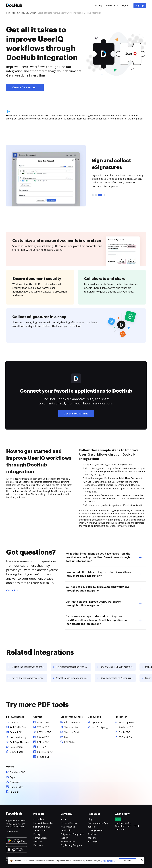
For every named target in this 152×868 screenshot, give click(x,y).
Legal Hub (66, 830)
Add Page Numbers (20, 742)
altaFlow (92, 838)
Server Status (40, 830)
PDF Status (70, 742)
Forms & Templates (43, 823)
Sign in (126, 5)
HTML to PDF (44, 732)
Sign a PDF (97, 722)
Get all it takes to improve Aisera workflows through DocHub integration (29, 678)
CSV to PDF (43, 737)
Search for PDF (18, 772)
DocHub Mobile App (98, 823)
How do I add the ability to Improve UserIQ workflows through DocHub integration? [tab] (103, 574)
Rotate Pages (17, 747)
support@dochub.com (16, 821)
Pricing (98, 5)
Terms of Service (69, 823)
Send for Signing (99, 727)
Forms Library (40, 838)
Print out (14, 792)
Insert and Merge (18, 737)
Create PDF (16, 732)
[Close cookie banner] (142, 860)
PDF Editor (39, 819)
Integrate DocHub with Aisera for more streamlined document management (118, 667)
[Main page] (14, 6)
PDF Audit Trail (126, 737)
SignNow (92, 834)
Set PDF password (128, 722)
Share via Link (71, 727)
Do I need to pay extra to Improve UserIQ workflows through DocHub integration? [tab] (103, 589)
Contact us (12, 590)
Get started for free (76, 414)
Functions (38, 845)
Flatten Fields (17, 787)
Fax (66, 737)
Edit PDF (14, 722)
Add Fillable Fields (19, 727)
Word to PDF (44, 722)
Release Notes (68, 841)
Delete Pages (17, 752)
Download (15, 782)
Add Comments (72, 722)
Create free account (25, 87)
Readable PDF (126, 727)
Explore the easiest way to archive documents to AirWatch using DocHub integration (29, 667)
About (64, 819)
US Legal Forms (96, 830)
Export (13, 777)
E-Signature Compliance (72, 834)
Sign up (140, 5)
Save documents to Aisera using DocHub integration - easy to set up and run (118, 678)
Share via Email (72, 732)
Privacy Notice (68, 827)
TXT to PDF (43, 727)
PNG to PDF (43, 757)
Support (64, 838)
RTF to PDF (43, 747)
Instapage (93, 841)
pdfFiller (92, 827)
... (109, 861)
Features (111, 5)
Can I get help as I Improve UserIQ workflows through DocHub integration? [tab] (103, 604)
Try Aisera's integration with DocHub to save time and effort (74, 667)
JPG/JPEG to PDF (45, 752)
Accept (127, 861)
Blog (90, 819)
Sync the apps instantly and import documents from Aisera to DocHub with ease (74, 678)
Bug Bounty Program (71, 845)
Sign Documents (42, 827)
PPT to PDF (43, 742)
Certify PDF (124, 732)
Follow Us (14, 831)
